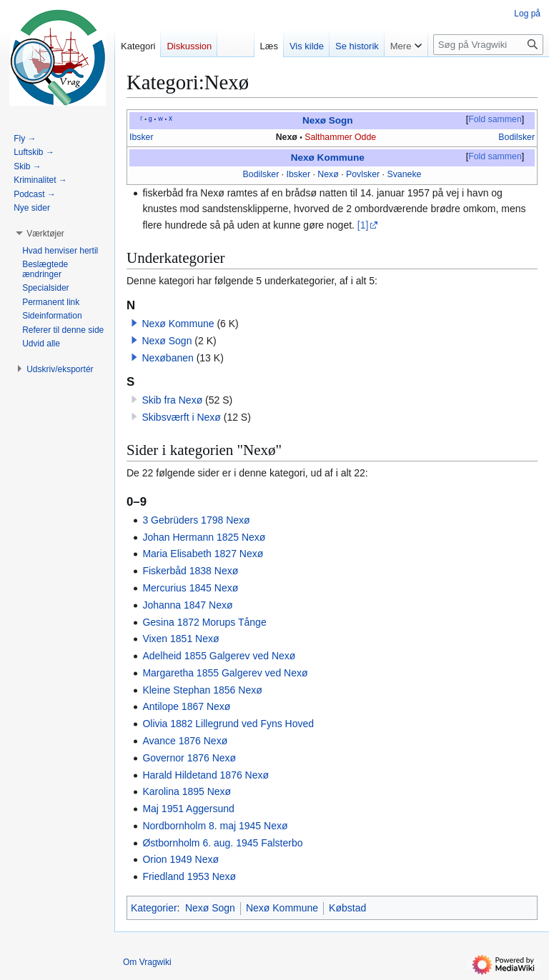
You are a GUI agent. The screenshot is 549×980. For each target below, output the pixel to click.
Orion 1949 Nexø (180, 859)
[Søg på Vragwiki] (488, 45)
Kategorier (154, 908)
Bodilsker (516, 137)
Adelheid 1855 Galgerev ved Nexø (219, 656)
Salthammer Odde (340, 137)
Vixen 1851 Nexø (180, 639)
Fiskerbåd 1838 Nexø (190, 571)
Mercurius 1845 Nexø (190, 588)
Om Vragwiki (147, 962)
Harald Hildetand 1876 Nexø (206, 775)
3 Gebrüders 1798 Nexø (196, 520)
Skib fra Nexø (172, 400)
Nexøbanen (167, 358)
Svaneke (404, 174)
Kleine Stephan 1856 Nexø (202, 690)
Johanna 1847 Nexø (187, 605)
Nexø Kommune (328, 157)
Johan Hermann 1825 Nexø (204, 537)
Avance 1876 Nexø (185, 741)
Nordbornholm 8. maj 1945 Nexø (215, 826)
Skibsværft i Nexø (181, 417)
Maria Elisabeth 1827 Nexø (203, 554)
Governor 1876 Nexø (189, 758)
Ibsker (142, 137)
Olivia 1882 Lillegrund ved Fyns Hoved (228, 724)
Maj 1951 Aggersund (188, 809)
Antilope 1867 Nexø (186, 706)
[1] (363, 225)
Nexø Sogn (328, 120)
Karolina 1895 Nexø (187, 791)
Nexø (287, 137)
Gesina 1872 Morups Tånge (204, 622)
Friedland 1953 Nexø (189, 876)
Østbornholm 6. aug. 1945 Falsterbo (222, 843)
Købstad (347, 908)
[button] (134, 323)
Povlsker (363, 174)
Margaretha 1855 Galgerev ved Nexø (225, 673)
